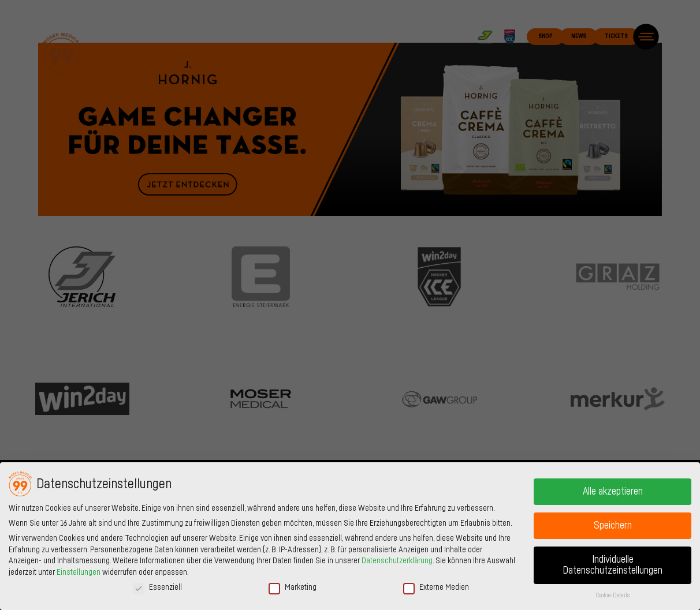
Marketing (293, 587)
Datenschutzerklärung (397, 561)
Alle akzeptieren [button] (613, 491)
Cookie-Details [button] (613, 595)
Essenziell (157, 587)
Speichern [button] (613, 525)
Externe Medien (436, 587)
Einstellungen (79, 572)
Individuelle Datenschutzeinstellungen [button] (612, 565)
